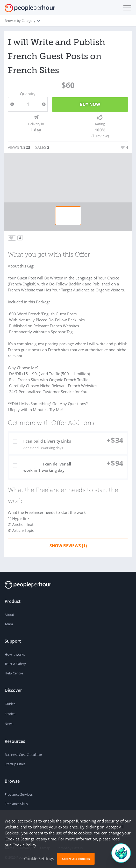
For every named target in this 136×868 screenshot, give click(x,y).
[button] (126, 8)
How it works (15, 654)
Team (9, 624)
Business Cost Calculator (23, 755)
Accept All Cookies (76, 859)
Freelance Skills (16, 804)
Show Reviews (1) (68, 546)
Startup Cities (15, 764)
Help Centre (14, 673)
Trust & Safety (15, 664)
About (9, 615)
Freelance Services (19, 794)
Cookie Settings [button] (39, 859)
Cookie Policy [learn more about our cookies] (24, 845)
